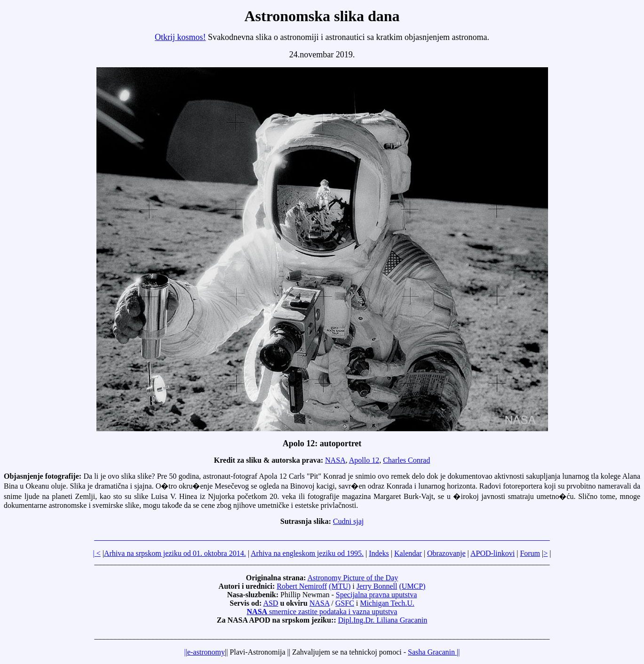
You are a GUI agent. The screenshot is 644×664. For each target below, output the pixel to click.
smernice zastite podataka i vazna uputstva (322, 612)
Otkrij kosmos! (180, 37)
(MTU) (340, 586)
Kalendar (408, 553)
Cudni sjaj (348, 521)
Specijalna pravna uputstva (376, 595)
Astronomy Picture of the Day (353, 578)
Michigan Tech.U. (387, 603)
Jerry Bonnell (377, 586)
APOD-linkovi (493, 553)
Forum (530, 553)
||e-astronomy (205, 652)
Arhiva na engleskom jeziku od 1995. (307, 553)
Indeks (379, 553)
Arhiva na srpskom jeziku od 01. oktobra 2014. (175, 553)
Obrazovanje (446, 553)
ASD (270, 603)
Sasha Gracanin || (434, 652)
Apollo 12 (364, 460)
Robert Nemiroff (302, 586)
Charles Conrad (406, 460)
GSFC (345, 603)
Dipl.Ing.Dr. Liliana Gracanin (383, 620)
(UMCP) (412, 586)
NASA (335, 460)
